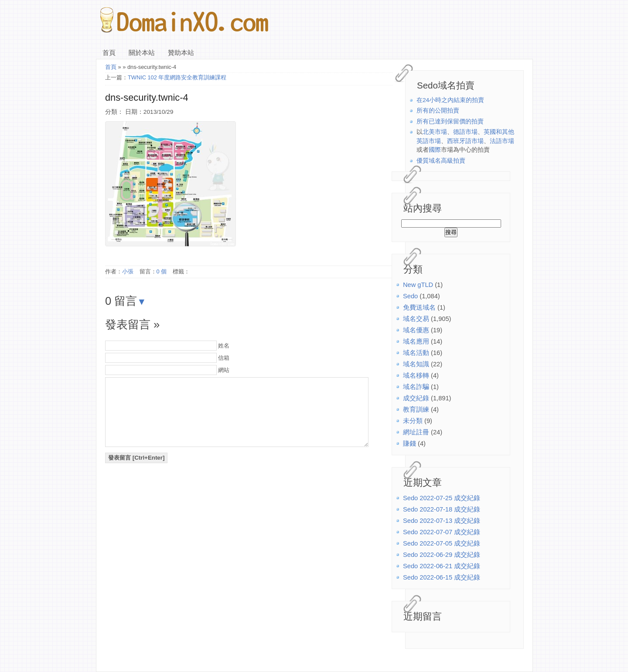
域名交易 (416, 319)
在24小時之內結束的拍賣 (450, 100)
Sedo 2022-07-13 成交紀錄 (442, 521)
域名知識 (416, 364)
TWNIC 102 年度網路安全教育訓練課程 (177, 77)
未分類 (413, 421)
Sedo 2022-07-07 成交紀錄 (442, 532)
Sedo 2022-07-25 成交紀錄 (442, 498)
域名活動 (416, 353)
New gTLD (418, 285)
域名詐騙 (416, 387)
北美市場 (435, 132)
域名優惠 (416, 330)
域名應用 (416, 341)
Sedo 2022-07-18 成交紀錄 (442, 509)
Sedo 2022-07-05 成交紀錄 (442, 543)
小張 (128, 271)
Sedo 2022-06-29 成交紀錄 (442, 555)
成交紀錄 (416, 398)
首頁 (109, 53)
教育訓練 (416, 409)
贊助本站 (181, 53)
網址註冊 (416, 432)
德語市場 (465, 132)
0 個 (162, 271)
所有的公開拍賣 (438, 111)
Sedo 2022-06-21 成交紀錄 (442, 566)
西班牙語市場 (465, 141)
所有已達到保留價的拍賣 (450, 121)
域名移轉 (416, 375)
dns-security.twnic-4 (147, 97)
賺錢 (410, 443)
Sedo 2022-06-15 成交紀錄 (442, 577)
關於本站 (142, 53)
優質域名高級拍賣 (441, 161)
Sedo (410, 296)
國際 (435, 150)
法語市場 (502, 141)
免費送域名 (419, 307)
